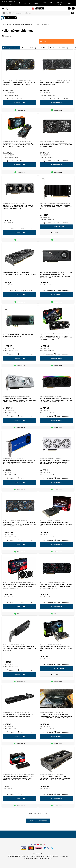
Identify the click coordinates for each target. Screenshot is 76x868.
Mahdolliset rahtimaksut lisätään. (11, 95)
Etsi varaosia (52, 3)
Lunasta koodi (44, 3)
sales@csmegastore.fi (31, 858)
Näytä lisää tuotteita (38, 821)
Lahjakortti (36, 3)
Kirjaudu (71, 3)
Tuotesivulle (20, 103)
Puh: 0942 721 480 (46, 858)
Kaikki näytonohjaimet (11, 48)
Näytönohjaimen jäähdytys (38, 48)
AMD (24, 48)
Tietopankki (27, 3)
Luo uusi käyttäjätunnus (61, 3)
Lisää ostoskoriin (56, 227)
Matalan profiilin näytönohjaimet (61, 48)
